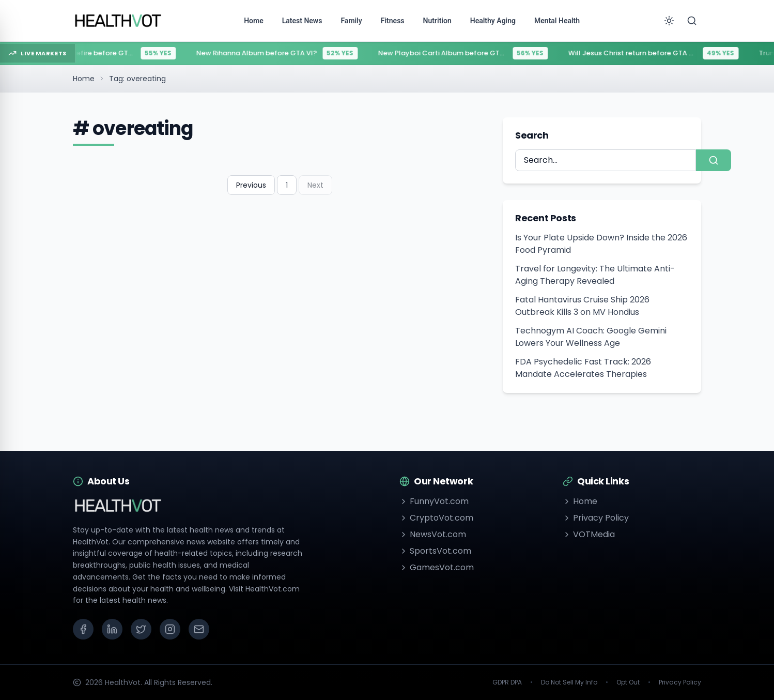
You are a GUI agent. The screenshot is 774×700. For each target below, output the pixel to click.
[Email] (199, 629)
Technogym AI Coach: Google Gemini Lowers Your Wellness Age (591, 337)
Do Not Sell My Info (569, 682)
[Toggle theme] (669, 21)
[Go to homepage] (118, 21)
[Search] (692, 21)
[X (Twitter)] (141, 629)
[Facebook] (83, 629)
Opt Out (628, 682)
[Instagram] (170, 629)
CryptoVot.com (436, 518)
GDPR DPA (507, 682)
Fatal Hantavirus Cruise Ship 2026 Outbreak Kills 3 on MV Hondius (582, 306)
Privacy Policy (596, 518)
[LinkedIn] (112, 629)
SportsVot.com (435, 551)
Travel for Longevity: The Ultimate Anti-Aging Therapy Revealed (595, 275)
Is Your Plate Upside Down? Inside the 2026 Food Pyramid (601, 244)
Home (84, 79)
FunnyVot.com (434, 501)
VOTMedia (589, 534)
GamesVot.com (437, 567)
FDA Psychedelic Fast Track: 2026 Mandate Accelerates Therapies (583, 368)
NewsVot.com (433, 534)
